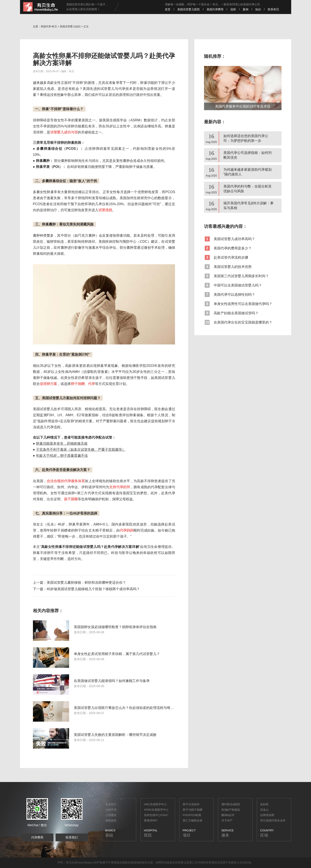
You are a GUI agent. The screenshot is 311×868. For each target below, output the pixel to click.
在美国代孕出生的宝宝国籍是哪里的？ (238, 322)
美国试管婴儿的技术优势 (228, 267)
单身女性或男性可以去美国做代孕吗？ (238, 304)
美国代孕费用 (215, 9)
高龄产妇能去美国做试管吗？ (231, 313)
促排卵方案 (48, 384)
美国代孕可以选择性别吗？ (230, 295)
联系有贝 (273, 9)
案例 (246, 9)
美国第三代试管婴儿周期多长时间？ (236, 276)
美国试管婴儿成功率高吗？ (230, 239)
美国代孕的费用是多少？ (228, 248)
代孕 (200, 863)
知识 (258, 9)
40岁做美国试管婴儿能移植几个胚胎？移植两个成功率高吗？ (93, 589)
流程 (233, 9)
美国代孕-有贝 (49, 27)
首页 (168, 9)
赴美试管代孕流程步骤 (226, 258)
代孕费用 (37, 837)
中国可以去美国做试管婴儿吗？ (233, 285)
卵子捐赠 (78, 384)
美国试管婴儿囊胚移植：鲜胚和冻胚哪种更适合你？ (86, 583)
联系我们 (72, 837)
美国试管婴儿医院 (189, 9)
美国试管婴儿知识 (70, 27)
